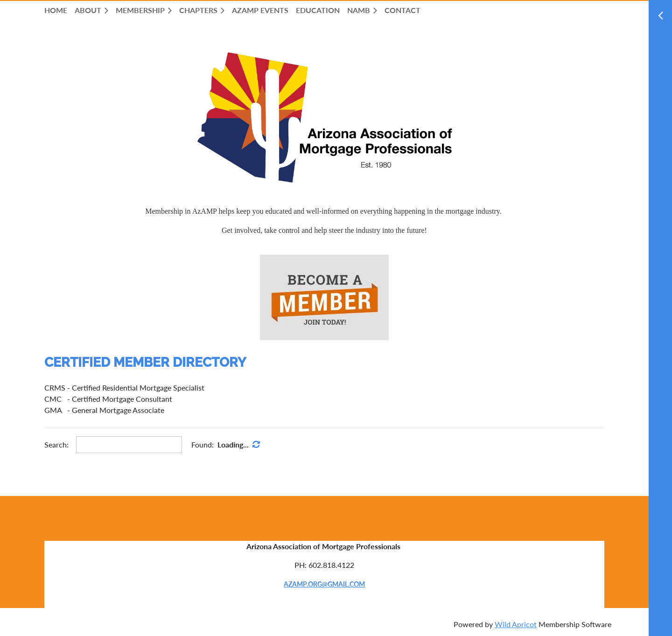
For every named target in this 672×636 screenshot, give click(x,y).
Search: (56, 444)
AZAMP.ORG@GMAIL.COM (324, 584)
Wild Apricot (516, 624)
